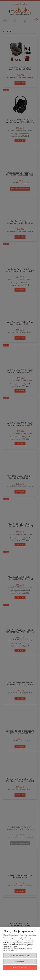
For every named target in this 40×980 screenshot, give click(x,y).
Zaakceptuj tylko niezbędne (20, 956)
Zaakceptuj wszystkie (20, 967)
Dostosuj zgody (20, 961)
